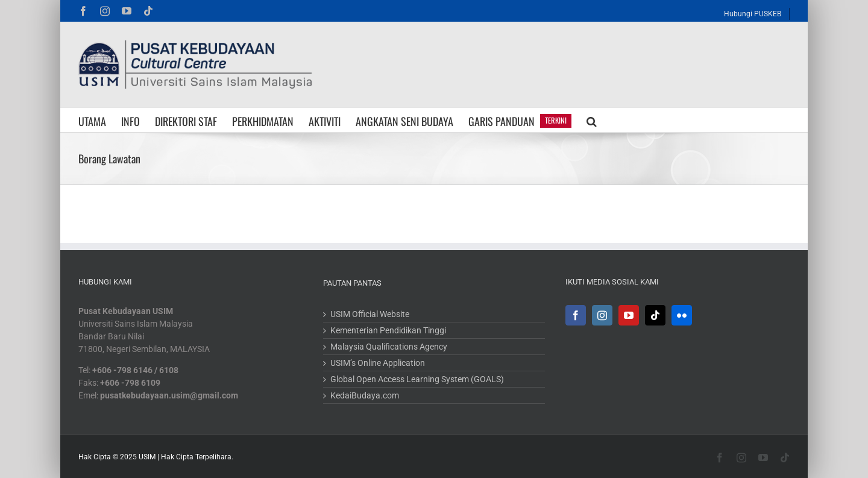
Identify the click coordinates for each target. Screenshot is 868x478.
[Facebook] (576, 315)
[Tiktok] (655, 315)
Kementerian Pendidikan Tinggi (388, 330)
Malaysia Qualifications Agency (389, 347)
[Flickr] (682, 315)
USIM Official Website (370, 314)
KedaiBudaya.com (365, 395)
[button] (592, 120)
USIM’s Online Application (378, 363)
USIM (147, 457)
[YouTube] (629, 315)
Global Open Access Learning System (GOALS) (417, 379)
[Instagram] (602, 315)
